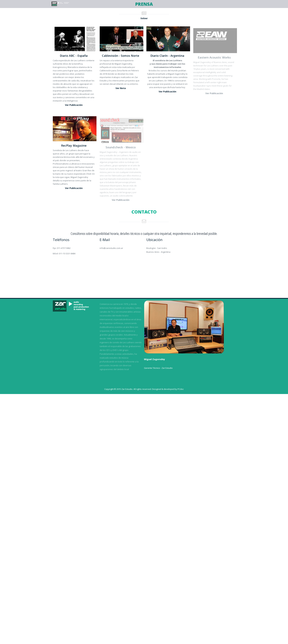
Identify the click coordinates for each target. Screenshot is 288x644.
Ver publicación (74, 105)
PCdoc (181, 389)
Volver (144, 18)
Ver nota (121, 88)
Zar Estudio (127, 389)
